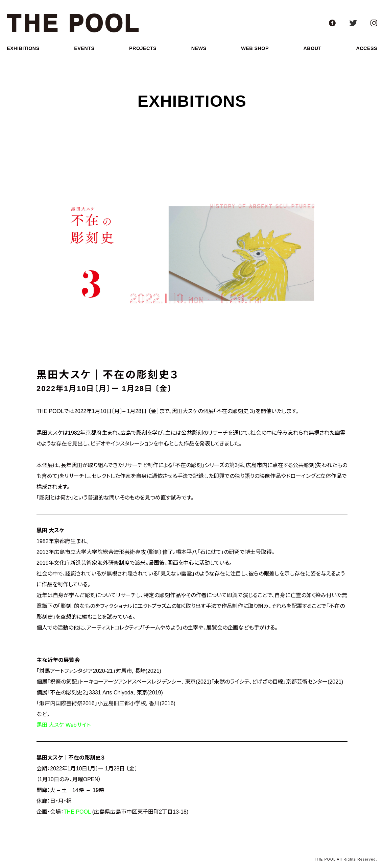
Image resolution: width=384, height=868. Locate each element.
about (313, 48)
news (199, 48)
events (84, 48)
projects (143, 48)
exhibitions (23, 48)
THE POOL (77, 812)
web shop (255, 48)
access (367, 48)
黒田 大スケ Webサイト (64, 725)
